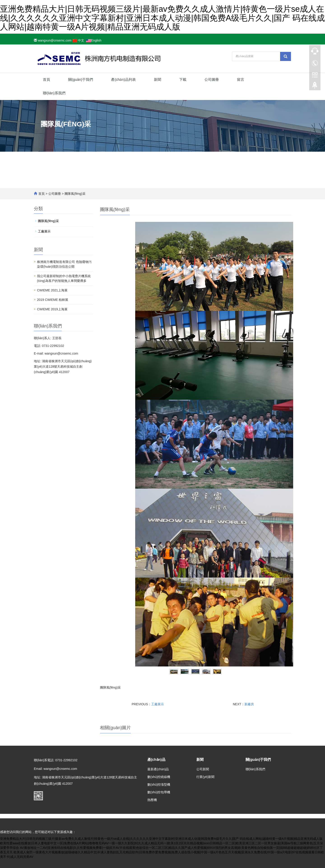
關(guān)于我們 (81, 80)
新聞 (158, 80)
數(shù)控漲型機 (159, 784)
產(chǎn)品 (156, 760)
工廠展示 (158, 704)
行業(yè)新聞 (205, 777)
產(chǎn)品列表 (123, 80)
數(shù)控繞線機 (159, 777)
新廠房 (249, 704)
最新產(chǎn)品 (158, 769)
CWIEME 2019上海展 (52, 309)
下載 (183, 80)
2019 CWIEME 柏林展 (53, 300)
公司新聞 (203, 769)
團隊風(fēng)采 (74, 194)
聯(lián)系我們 (54, 93)
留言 (241, 80)
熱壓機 (152, 800)
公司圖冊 (212, 80)
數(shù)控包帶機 (159, 792)
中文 (78, 40)
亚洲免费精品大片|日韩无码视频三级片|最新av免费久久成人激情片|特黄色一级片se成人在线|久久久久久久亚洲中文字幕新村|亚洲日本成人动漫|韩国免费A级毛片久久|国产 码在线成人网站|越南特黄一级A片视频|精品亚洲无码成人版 (162, 18)
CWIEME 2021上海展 (52, 290)
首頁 (46, 80)
